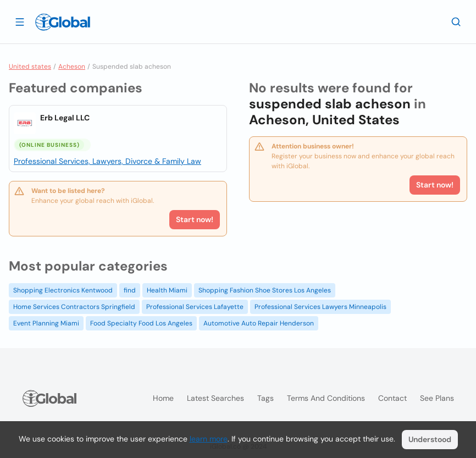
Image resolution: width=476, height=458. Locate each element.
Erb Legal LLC (65, 118)
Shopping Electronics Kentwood (63, 290)
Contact (392, 398)
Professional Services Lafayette (195, 307)
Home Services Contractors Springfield (74, 307)
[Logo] (63, 22)
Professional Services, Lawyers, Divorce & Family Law (107, 161)
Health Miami (167, 290)
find (130, 290)
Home (163, 398)
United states (30, 67)
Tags (265, 398)
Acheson (72, 67)
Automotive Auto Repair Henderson (259, 323)
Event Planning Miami (46, 323)
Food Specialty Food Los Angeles (141, 323)
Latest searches (215, 398)
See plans (437, 398)
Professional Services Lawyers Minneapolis (320, 307)
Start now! (195, 219)
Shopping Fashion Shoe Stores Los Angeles (265, 290)
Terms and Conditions (326, 398)
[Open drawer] (20, 21)
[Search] (456, 21)
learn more (209, 439)
